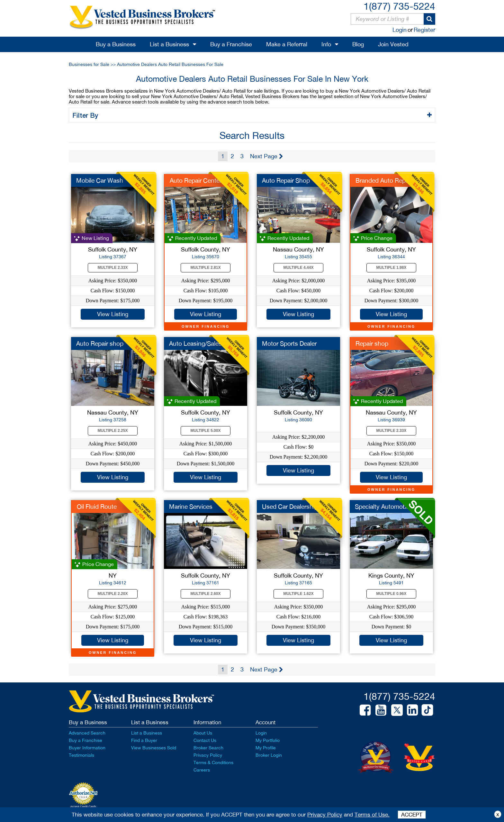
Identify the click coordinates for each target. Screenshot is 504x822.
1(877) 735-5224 (399, 6)
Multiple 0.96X (392, 594)
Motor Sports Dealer (289, 343)
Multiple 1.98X (392, 268)
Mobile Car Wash (100, 180)
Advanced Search (87, 733)
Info (326, 44)
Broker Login (269, 755)
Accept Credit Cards (83, 807)
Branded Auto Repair (384, 180)
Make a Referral (287, 44)
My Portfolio (268, 740)
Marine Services (191, 507)
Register (424, 30)
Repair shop (372, 343)
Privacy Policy (208, 755)
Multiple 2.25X (113, 431)
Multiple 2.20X (113, 594)
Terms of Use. (372, 815)
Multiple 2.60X (206, 594)
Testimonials (81, 755)
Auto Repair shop (100, 343)
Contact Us (205, 740)
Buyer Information (87, 748)
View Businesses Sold (154, 748)
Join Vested (393, 44)
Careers (202, 770)
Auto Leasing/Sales (195, 343)
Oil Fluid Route (97, 507)
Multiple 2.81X (206, 268)
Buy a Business (116, 44)
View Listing (113, 314)
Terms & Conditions (213, 763)
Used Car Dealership (290, 507)
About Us (203, 733)
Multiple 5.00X (206, 431)
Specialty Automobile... (386, 507)
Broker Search (208, 748)
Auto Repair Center (196, 180)
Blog (358, 44)
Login (400, 30)
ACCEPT (412, 815)
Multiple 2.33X (113, 268)
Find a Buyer (144, 740)
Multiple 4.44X (299, 268)
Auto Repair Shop (286, 180)
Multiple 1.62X (299, 594)
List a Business (169, 44)
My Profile (266, 748)
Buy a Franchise (231, 44)
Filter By (86, 115)
